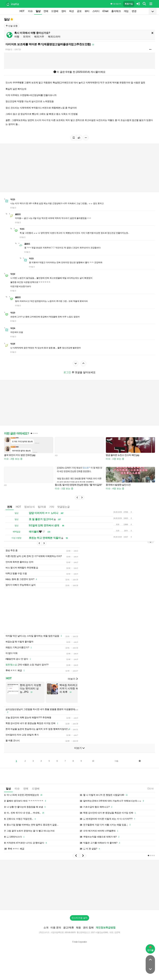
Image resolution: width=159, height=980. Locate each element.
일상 (38, 11)
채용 (78, 932)
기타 (52, 507)
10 (93, 766)
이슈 (30, 11)
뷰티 (87, 11)
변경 (134, 11)
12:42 (150, 793)
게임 (126, 11)
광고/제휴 (68, 932)
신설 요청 (12, 26)
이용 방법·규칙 (116, 4)
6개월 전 (9, 49)
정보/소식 (30, 507)
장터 (64, 11)
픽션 (71, 11)
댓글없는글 (64, 507)
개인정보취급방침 (106, 932)
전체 (10, 507)
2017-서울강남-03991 (100, 937)
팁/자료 (42, 507)
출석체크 (116, 11)
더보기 (73, 684)
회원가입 (129, 4)
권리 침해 (88, 932)
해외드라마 (54, 37)
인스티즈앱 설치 (79, 922)
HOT (22, 11)
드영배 (55, 11)
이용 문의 (56, 932)
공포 (79, 11)
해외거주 (39, 37)
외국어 (27, 37)
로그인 (67, 372)
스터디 (96, 11)
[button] (77, 498)
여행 (17, 37)
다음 (116, 766)
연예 (46, 11)
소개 (46, 932)
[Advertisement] (79, 613)
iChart (105, 11)
